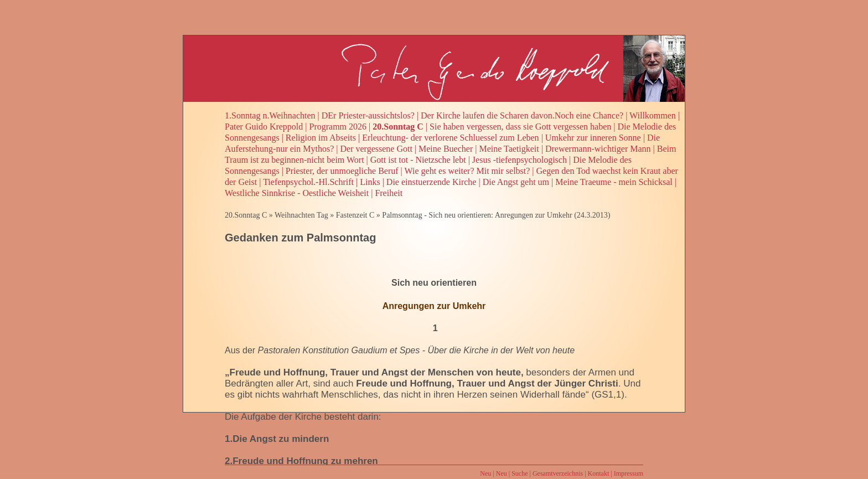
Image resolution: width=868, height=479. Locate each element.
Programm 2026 (338, 127)
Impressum (629, 473)
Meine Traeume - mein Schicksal (614, 182)
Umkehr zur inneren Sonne (593, 138)
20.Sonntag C (398, 127)
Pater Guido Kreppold (264, 127)
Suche (520, 473)
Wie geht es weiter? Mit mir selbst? (467, 171)
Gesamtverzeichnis (558, 473)
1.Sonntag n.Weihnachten (270, 115)
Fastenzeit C (355, 215)
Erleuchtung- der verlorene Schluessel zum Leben (450, 138)
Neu (485, 473)
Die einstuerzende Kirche (432, 182)
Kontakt (599, 473)
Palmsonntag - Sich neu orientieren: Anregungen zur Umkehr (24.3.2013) (496, 215)
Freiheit (389, 193)
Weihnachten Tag (301, 215)
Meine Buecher (446, 149)
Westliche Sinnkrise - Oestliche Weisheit (297, 193)
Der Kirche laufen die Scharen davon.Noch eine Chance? (522, 115)
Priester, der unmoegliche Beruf (342, 171)
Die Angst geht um (516, 182)
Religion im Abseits (321, 138)
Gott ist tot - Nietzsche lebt (418, 160)
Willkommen (653, 115)
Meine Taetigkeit (509, 149)
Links (370, 182)
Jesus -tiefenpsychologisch (520, 160)
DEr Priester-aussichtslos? (368, 115)
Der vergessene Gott (376, 149)
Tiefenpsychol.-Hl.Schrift (308, 182)
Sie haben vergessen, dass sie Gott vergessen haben (520, 127)
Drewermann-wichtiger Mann (598, 149)
